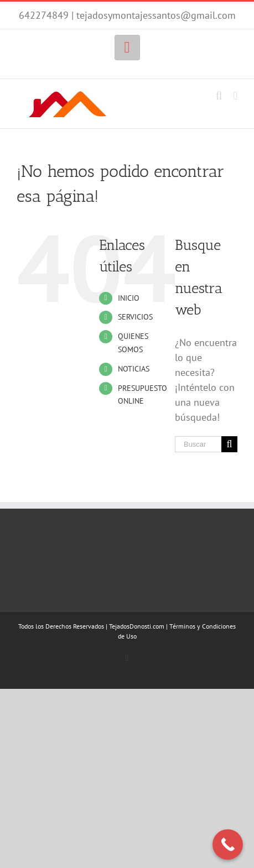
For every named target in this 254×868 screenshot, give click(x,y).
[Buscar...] (198, 444)
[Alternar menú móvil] (235, 96)
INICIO (129, 298)
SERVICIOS (135, 317)
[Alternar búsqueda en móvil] (219, 96)
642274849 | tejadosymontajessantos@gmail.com (127, 15)
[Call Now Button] (228, 845)
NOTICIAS (134, 369)
